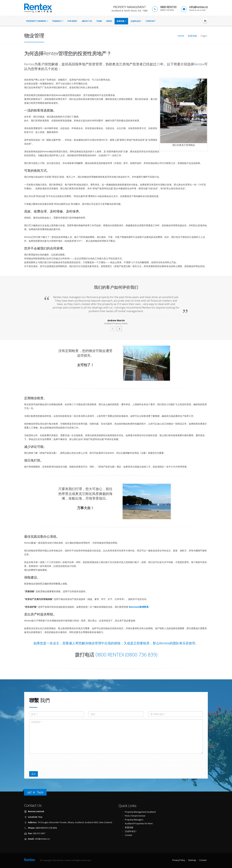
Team (99, 21)
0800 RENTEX (168, 7)
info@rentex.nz (198, 7)
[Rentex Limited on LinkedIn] (205, 21)
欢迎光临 (121, 21)
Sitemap (192, 860)
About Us (87, 21)
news (109, 21)
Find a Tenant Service (135, 816)
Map (40, 817)
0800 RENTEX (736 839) (46, 828)
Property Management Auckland (140, 812)
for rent (72, 21)
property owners (36, 21)
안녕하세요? (136, 21)
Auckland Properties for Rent (139, 824)
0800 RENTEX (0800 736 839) (126, 655)
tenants (57, 21)
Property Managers (134, 820)
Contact (150, 21)
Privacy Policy (179, 860)
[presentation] (54, 762)
